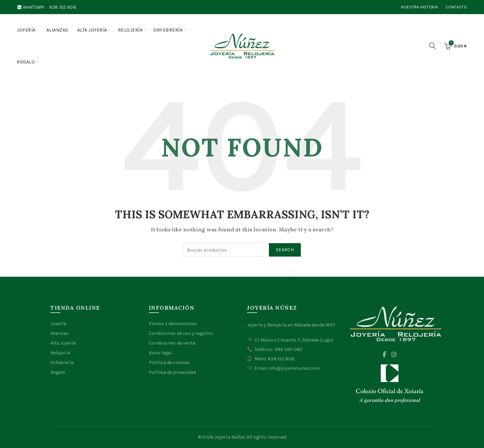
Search (285, 250)
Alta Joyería (63, 343)
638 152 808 (63, 7)
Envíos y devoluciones (173, 324)
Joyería (26, 30)
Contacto (456, 7)
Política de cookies (169, 363)
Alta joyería (92, 30)
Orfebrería (168, 30)
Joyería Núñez (230, 437)
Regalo (26, 62)
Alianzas (57, 30)
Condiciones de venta (172, 343)
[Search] (433, 46)
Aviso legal (160, 353)
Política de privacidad (172, 372)
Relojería (130, 30)
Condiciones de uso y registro (181, 333)
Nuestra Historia (419, 7)
